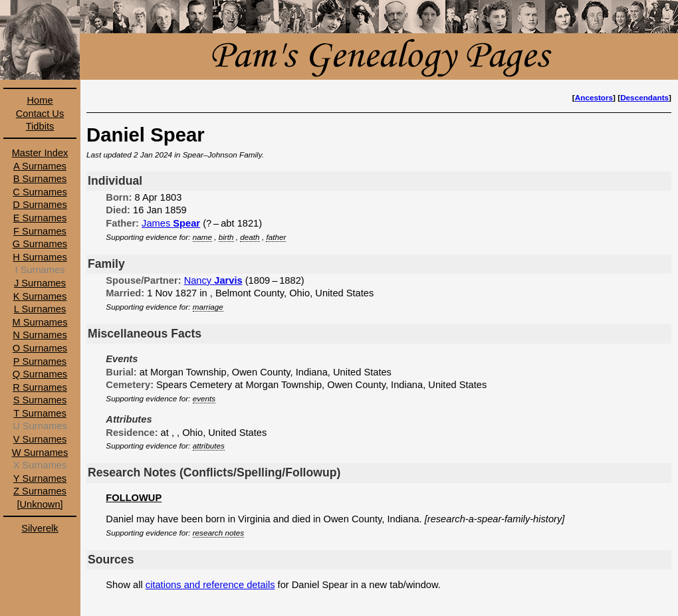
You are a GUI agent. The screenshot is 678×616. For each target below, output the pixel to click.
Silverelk (40, 528)
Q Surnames (40, 374)
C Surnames (40, 192)
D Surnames (40, 205)
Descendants (644, 97)
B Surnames (40, 179)
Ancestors (594, 97)
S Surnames (40, 400)
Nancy (213, 280)
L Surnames (40, 309)
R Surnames (40, 387)
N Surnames (40, 335)
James (171, 223)
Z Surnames (40, 491)
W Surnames (40, 453)
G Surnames (40, 244)
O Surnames (40, 348)
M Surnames (40, 322)
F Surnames (40, 231)
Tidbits (40, 126)
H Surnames (40, 257)
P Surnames (40, 361)
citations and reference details (210, 585)
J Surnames (40, 283)
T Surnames (40, 413)
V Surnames (40, 439)
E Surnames (40, 218)
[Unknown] (40, 504)
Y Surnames (40, 478)
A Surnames (40, 166)
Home (40, 100)
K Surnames (40, 296)
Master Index (40, 153)
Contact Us (40, 114)
